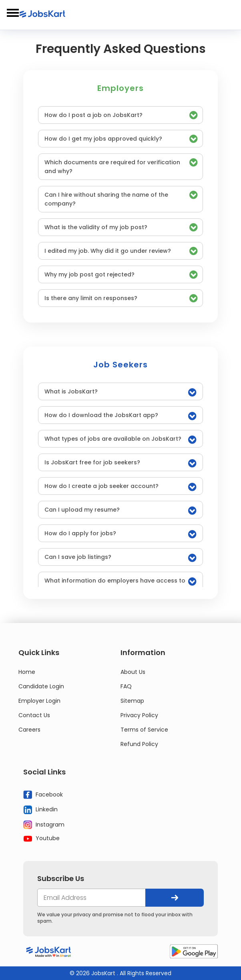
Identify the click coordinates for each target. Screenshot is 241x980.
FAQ (126, 686)
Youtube (41, 838)
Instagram (44, 825)
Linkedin (40, 810)
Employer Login (39, 701)
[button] (120, 115)
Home (27, 672)
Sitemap (132, 701)
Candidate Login (41, 686)
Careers (29, 730)
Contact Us (34, 715)
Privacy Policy (139, 715)
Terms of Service (144, 730)
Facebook (43, 795)
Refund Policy (139, 744)
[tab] (120, 115)
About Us (133, 672)
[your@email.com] (91, 898)
